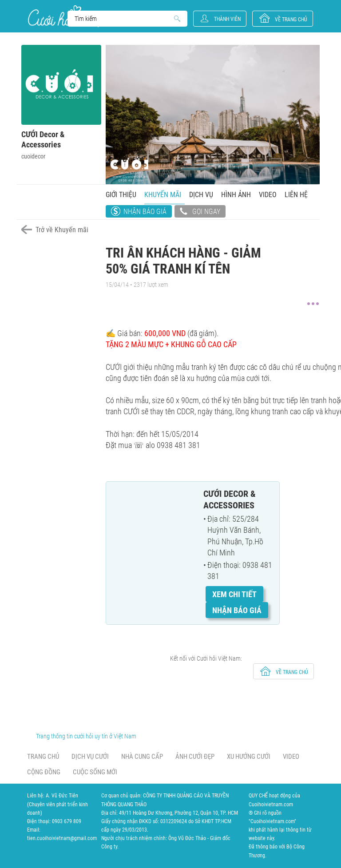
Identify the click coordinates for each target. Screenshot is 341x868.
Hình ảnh (236, 195)
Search (123, 19)
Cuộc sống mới (95, 772)
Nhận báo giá (145, 212)
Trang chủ (43, 757)
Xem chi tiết (234, 594)
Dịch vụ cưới (90, 757)
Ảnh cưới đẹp (195, 757)
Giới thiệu (121, 195)
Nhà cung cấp (142, 757)
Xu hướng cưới (249, 757)
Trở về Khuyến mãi (62, 230)
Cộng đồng (44, 772)
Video (268, 195)
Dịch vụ (201, 195)
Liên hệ (296, 195)
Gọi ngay (200, 212)
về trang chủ (291, 20)
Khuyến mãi (163, 195)
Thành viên (227, 19)
